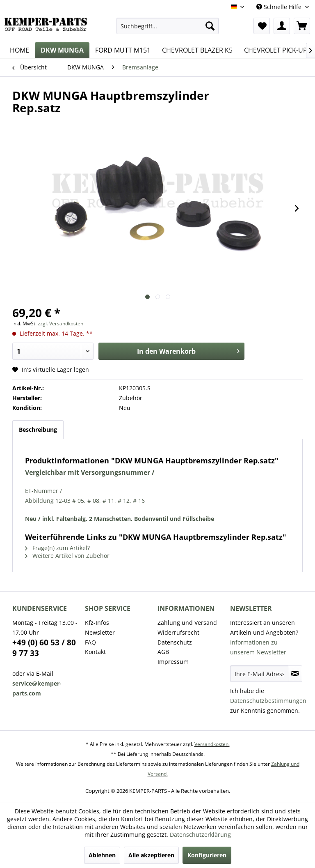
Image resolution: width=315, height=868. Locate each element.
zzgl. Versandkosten (60, 323)
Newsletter (100, 632)
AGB (163, 652)
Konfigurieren (207, 855)
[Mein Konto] (282, 26)
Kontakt (95, 652)
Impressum (173, 662)
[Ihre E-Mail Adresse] (259, 674)
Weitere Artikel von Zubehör (67, 556)
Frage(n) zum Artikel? (57, 548)
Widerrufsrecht (178, 632)
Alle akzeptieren (151, 855)
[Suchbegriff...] (168, 26)
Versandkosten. (212, 744)
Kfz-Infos (97, 623)
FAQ (90, 642)
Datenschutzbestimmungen (268, 701)
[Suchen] (210, 26)
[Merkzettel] (262, 26)
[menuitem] (168, 26)
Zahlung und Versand (187, 623)
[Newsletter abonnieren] (295, 674)
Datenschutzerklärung (200, 835)
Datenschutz (175, 642)
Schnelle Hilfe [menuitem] (280, 7)
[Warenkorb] (302, 26)
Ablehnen (102, 855)
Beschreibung (38, 429)
